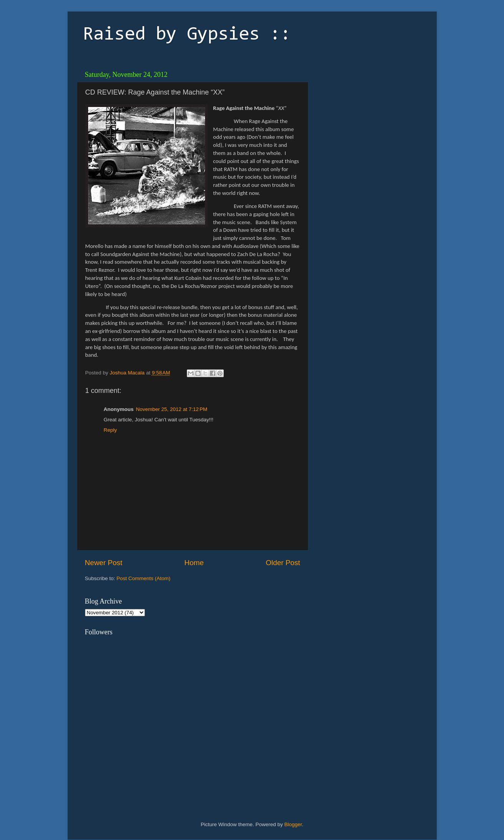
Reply (111, 430)
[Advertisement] (366, 115)
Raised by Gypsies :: (187, 35)
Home (194, 563)
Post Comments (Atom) (143, 578)
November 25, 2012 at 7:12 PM (172, 409)
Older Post (283, 563)
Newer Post (104, 563)
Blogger (293, 824)
